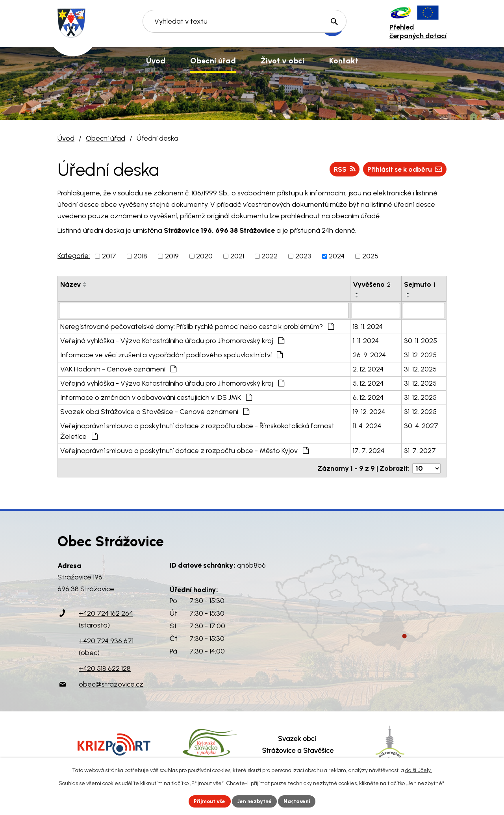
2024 (337, 256)
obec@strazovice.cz (111, 682)
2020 (204, 256)
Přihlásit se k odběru (403, 169)
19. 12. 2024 (369, 411)
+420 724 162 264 (106, 611)
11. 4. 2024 (367, 425)
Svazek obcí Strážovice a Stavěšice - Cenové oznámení (155, 411)
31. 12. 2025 (420, 355)
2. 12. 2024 (368, 369)
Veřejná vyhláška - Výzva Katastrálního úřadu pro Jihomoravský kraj (172, 340)
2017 (109, 256)
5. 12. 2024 (368, 383)
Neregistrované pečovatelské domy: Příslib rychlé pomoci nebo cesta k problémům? (197, 326)
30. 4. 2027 (421, 425)
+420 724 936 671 (106, 639)
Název (70, 284)
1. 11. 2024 (366, 340)
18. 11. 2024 (368, 326)
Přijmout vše (208, 801)
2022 (270, 256)
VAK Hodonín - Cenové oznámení (118, 369)
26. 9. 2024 (369, 355)
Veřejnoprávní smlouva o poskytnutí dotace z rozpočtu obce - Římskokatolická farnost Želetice (197, 431)
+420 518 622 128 (105, 666)
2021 (237, 256)
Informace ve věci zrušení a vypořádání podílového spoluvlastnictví (171, 355)
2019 (172, 256)
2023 (303, 256)
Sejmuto (420, 284)
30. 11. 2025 (421, 340)
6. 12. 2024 (368, 397)
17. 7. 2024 (369, 450)
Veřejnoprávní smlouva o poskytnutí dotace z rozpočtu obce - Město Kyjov (184, 450)
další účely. (419, 770)
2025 (370, 256)
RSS (341, 169)
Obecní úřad (106, 138)
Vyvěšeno (372, 284)
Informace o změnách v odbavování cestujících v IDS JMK (156, 397)
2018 (140, 256)
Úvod (66, 138)
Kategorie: (74, 256)
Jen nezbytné (255, 801)
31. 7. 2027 (420, 450)
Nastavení (299, 801)
